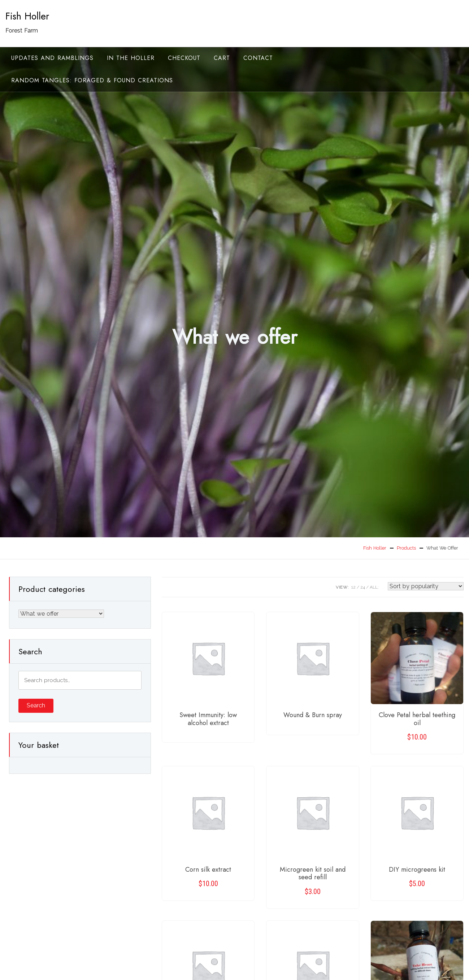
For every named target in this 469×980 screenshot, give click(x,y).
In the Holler (131, 58)
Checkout (184, 58)
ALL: (374, 587)
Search (36, 705)
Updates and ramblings (52, 58)
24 (363, 587)
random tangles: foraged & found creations (92, 80)
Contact (258, 58)
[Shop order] (426, 586)
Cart (222, 58)
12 (353, 587)
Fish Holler (27, 16)
